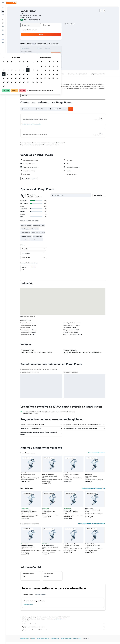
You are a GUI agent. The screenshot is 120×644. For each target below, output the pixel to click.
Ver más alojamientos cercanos (97, 457)
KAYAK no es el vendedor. (64, 628)
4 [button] (37, 45)
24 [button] (33, 57)
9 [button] (57, 45)
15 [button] (53, 49)
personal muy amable (39, 229)
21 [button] (49, 53)
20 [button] (45, 53)
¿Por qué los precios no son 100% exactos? (64, 634)
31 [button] (33, 61)
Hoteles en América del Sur (43, 642)
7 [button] (49, 45)
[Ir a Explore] (3, 19)
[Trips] (3, 35)
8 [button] (53, 45)
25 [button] (37, 57)
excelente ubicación (26, 229)
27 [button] (45, 57)
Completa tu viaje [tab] (28, 598)
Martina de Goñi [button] (89, 548)
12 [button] (41, 49)
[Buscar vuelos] (3, 8)
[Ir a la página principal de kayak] (11, 3)
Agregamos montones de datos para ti (64, 631)
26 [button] (41, 57)
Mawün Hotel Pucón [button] (27, 477)
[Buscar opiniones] (72, 199)
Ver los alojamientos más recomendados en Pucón (92, 528)
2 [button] (57, 41)
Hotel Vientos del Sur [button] (27, 514)
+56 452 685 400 (25, 17)
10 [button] (33, 49)
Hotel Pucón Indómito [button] (69, 548)
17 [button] (33, 53)
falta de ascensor (38, 240)
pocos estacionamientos (36, 244)
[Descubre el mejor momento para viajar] (3, 26)
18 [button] (37, 53)
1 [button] (53, 41)
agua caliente (24, 244)
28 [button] (49, 57)
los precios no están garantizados (58, 623)
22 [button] (53, 53)
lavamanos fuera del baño (38, 236)
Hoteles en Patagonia (66, 642)
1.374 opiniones (35, 20)
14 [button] (49, 49)
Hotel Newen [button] (88, 478)
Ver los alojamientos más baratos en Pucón (94, 492)
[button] (3, 3)
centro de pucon (25, 236)
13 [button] (45, 49)
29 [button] (53, 57)
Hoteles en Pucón (29, 608)
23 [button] (57, 53)
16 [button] (57, 49)
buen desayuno (25, 233)
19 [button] (41, 53)
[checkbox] (29, 272)
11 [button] (37, 49)
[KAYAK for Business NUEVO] (3, 30)
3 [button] (33, 45)
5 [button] (41, 45)
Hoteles (33, 642)
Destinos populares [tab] (41, 598)
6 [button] (45, 45)
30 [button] (57, 57)
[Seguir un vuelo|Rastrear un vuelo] (3, 23)
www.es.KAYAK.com (25, 642)
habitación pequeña (26, 240)
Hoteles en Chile (55, 642)
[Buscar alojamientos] (3, 11)
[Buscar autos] (3, 15)
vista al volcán (34, 233)
